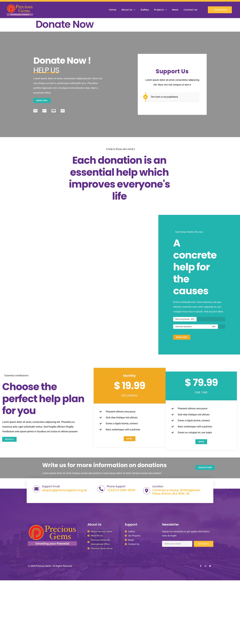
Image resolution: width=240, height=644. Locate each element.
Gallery (145, 10)
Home (113, 10)
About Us (128, 10)
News (175, 10)
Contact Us (190, 10)
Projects (160, 10)
